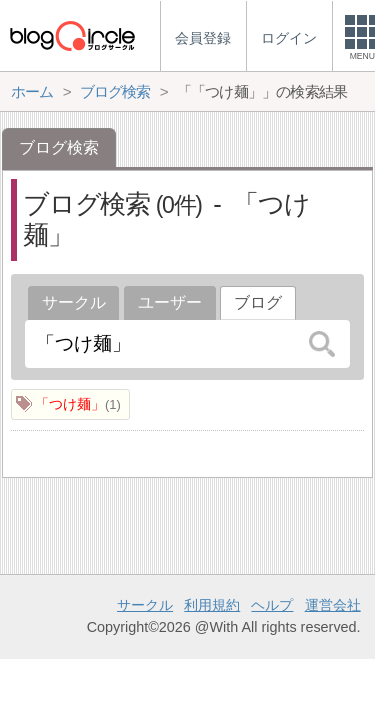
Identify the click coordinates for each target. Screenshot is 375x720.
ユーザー (170, 302)
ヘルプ (272, 605)
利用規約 (212, 605)
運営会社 (333, 605)
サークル (74, 302)
